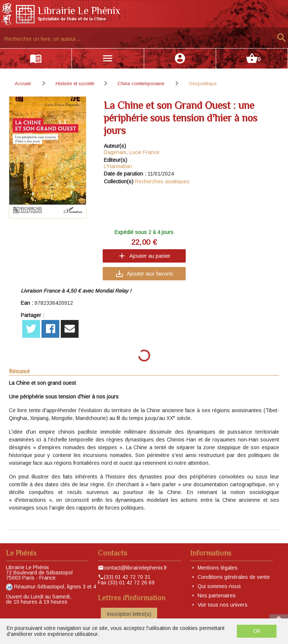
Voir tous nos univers (223, 605)
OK (257, 631)
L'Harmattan (118, 166)
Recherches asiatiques (162, 181)
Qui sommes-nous (219, 586)
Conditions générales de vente (234, 577)
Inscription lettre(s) (129, 614)
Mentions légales (218, 568)
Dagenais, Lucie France (132, 152)
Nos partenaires (217, 595)
